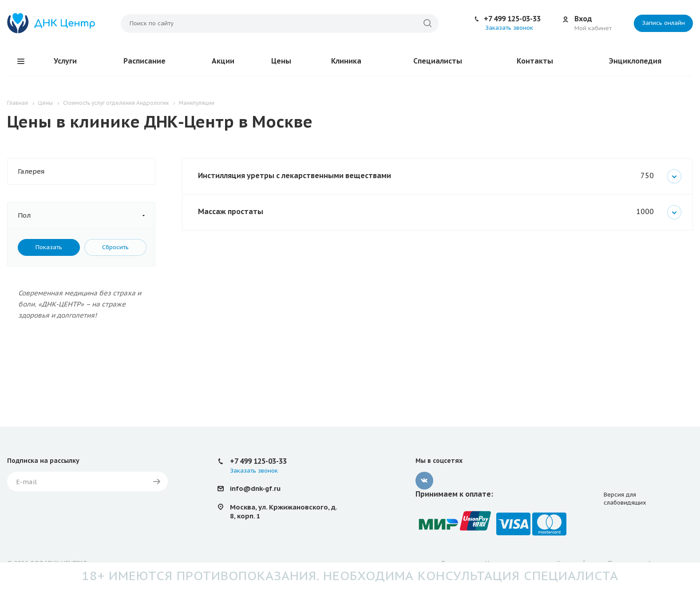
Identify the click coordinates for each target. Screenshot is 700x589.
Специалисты (438, 61)
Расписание (144, 61)
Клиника (346, 61)
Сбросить (115, 247)
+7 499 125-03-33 (512, 19)
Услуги (65, 61)
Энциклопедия (635, 61)
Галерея (31, 171)
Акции (223, 61)
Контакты (535, 61)
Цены (281, 61)
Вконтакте (424, 481)
